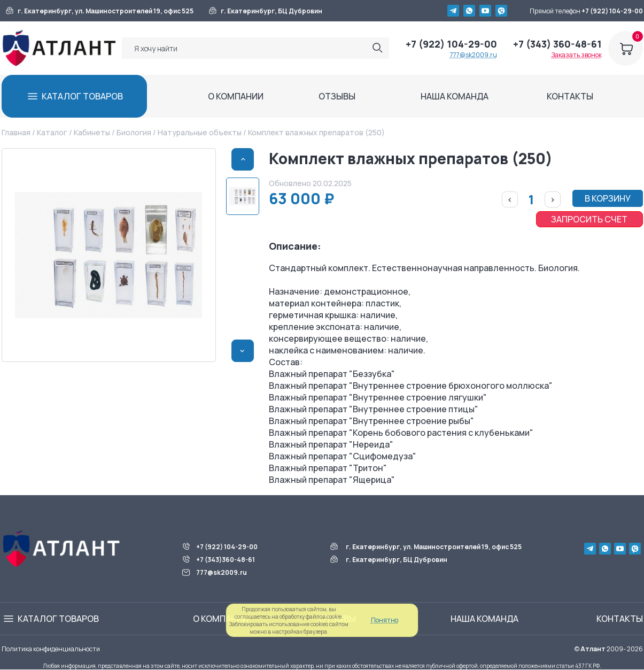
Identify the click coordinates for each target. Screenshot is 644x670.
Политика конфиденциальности (51, 649)
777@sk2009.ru (474, 55)
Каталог (52, 132)
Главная (16, 132)
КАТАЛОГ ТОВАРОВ (82, 96)
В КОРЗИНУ (608, 198)
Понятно (385, 620)
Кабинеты (92, 132)
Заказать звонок (577, 55)
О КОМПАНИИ (236, 96)
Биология (134, 132)
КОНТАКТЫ (570, 96)
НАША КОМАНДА (455, 96)
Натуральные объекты (200, 132)
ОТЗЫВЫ (337, 96)
